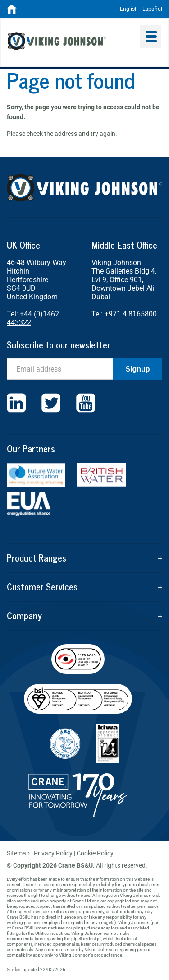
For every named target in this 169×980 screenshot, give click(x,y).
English (129, 9)
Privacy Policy (53, 853)
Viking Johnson (71, 42)
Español (152, 9)
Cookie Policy (95, 853)
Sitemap (18, 853)
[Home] (12, 12)
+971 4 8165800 (131, 314)
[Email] (60, 369)
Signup (137, 369)
